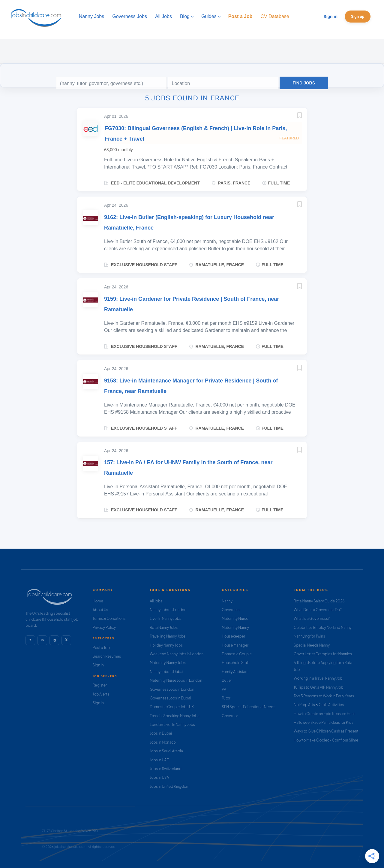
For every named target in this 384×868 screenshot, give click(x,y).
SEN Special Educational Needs (248, 707)
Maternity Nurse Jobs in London (176, 680)
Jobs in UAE (159, 760)
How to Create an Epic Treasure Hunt (324, 714)
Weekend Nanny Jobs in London (177, 654)
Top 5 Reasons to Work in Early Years (324, 696)
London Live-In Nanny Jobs (172, 725)
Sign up (358, 17)
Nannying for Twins (309, 636)
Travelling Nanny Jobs (168, 636)
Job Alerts (101, 694)
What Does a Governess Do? (318, 610)
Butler (227, 680)
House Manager (235, 645)
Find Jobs (304, 83)
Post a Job (101, 648)
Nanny (227, 601)
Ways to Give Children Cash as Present (326, 731)
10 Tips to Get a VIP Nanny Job (319, 687)
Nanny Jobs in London (168, 610)
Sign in (330, 17)
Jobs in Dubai (161, 733)
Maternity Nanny (235, 627)
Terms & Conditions (109, 618)
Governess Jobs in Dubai (170, 698)
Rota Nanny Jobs (164, 627)
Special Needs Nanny (312, 645)
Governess (231, 610)
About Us (100, 610)
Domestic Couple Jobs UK (172, 707)
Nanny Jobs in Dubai (166, 672)
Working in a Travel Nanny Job (318, 678)
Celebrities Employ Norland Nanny (323, 627)
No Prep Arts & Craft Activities (319, 705)
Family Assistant (235, 672)
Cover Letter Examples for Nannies (323, 654)
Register (100, 685)
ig (54, 640)
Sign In (98, 665)
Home (98, 601)
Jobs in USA (159, 777)
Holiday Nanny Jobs (166, 645)
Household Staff (236, 663)
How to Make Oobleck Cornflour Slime (326, 740)
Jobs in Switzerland (166, 769)
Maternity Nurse (235, 618)
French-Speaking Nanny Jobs (174, 716)
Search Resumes (107, 656)
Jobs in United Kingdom (169, 786)
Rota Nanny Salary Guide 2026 (319, 601)
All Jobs (156, 601)
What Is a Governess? (312, 618)
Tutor (226, 698)
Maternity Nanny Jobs (168, 663)
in (42, 640)
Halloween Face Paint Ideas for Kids (324, 722)
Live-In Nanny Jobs (165, 618)
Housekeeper (233, 636)
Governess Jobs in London (172, 689)
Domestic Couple (237, 654)
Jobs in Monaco (163, 742)
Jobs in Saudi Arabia (166, 751)
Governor (230, 716)
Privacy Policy (104, 627)
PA (224, 689)
